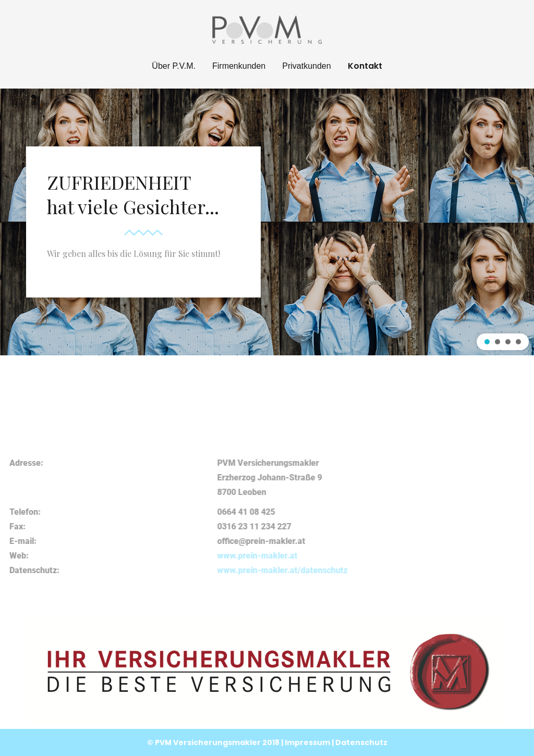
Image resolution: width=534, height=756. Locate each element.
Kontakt (365, 66)
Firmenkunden (239, 66)
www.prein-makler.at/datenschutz (434, 570)
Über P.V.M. (174, 66)
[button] (487, 342)
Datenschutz (361, 742)
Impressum (308, 742)
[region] (267, 222)
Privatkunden (306, 66)
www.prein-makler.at (409, 556)
